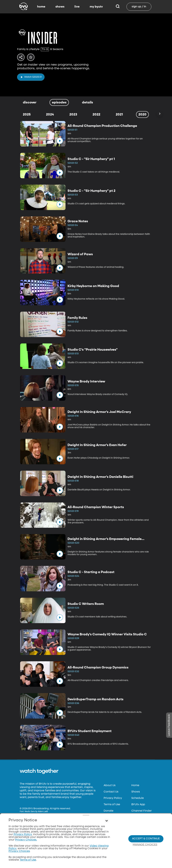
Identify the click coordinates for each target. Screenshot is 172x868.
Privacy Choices (114, 830)
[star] (33, 57)
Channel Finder (142, 811)
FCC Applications (115, 824)
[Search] (118, 7)
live (77, 7)
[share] (21, 57)
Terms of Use (112, 805)
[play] (31, 76)
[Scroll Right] (160, 114)
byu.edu (25, 841)
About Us (110, 785)
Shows (136, 792)
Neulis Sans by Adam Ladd (36, 811)
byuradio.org (28, 848)
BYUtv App (138, 805)
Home (135, 785)
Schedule (138, 798)
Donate (109, 811)
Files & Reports (113, 817)
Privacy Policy (113, 798)
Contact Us (111, 792)
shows (60, 7)
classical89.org (29, 854)
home (41, 7)
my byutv (96, 7)
